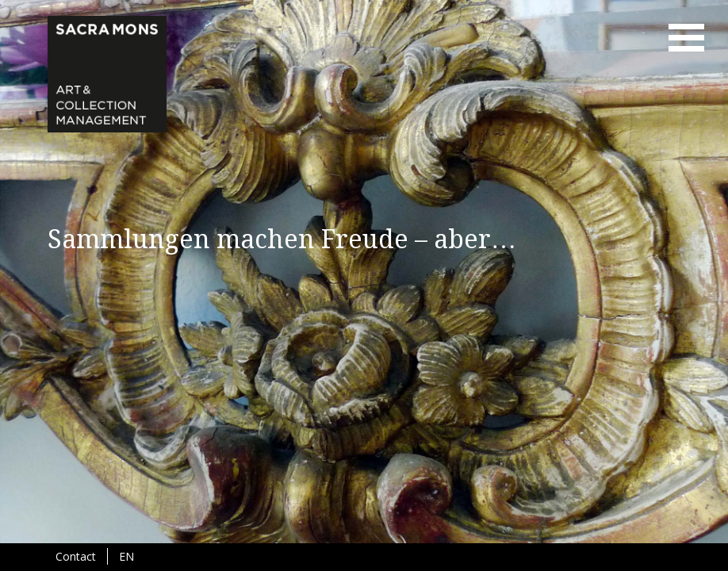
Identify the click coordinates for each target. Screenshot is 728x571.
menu (686, 38)
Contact (76, 556)
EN (126, 556)
